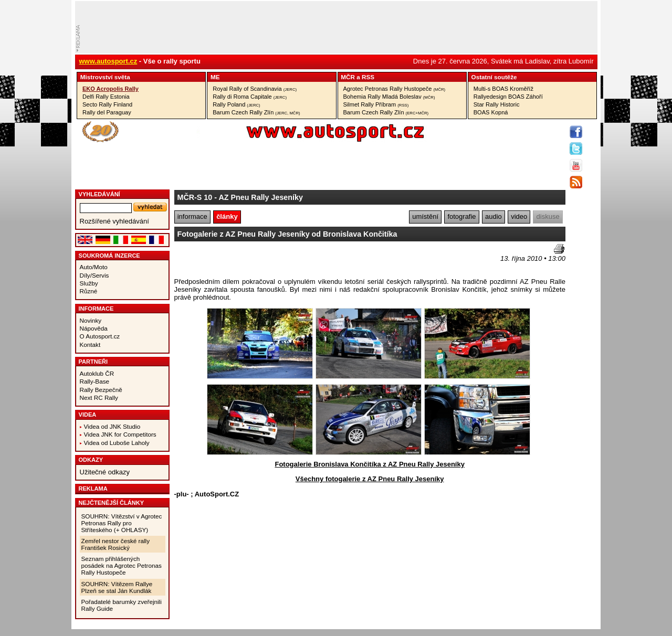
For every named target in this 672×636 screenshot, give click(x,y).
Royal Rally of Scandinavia (255, 89)
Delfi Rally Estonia (106, 97)
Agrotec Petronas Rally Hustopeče (395, 89)
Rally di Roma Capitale (250, 97)
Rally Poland (236, 104)
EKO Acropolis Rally (111, 89)
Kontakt (90, 344)
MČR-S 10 (195, 197)
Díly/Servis (94, 275)
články (227, 216)
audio (493, 216)
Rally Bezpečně (101, 390)
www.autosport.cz (108, 61)
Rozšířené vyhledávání (114, 221)
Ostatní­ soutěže (494, 77)
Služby (89, 283)
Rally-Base (95, 381)
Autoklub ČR (97, 373)
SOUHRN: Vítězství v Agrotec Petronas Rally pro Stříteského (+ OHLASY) (122, 523)
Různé (89, 291)
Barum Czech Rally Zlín (256, 112)
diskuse (548, 216)
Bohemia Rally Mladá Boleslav (389, 97)
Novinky (91, 320)
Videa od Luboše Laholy (117, 443)
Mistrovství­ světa (105, 77)
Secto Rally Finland (107, 104)
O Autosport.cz (100, 336)
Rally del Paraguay (107, 112)
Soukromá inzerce (109, 256)
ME (215, 77)
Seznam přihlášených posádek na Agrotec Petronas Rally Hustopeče (122, 565)
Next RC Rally (99, 397)
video (519, 216)
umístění (425, 216)
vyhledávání (99, 194)
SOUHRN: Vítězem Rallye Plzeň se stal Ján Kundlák (117, 587)
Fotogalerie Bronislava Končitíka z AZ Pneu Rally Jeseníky (369, 464)
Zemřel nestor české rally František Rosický (116, 544)
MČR (348, 77)
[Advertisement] (236, 260)
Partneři (93, 362)
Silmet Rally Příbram (376, 104)
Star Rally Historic (497, 104)
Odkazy (91, 460)
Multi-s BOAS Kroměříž (503, 89)
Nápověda (94, 328)
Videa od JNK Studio (112, 426)
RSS (368, 77)
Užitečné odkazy (105, 472)
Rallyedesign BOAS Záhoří (508, 97)
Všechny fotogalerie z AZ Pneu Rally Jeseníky (370, 479)
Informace (96, 309)
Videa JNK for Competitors (120, 434)
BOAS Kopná (491, 112)
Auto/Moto (94, 267)
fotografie (461, 216)
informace (192, 216)
